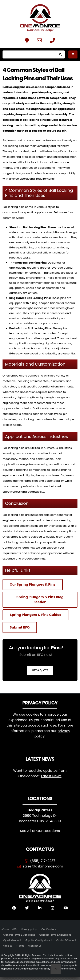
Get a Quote (40, 670)
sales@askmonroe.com (43, 866)
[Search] (29, 54)
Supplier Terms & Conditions (56, 935)
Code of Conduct (67, 940)
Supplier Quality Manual (39, 940)
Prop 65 (8, 946)
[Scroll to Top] (56, 969)
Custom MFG (9, 929)
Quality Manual (12, 940)
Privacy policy (29, 929)
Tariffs (21, 946)
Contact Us (35, 946)
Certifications (49, 929)
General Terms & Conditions (19, 935)
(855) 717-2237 (43, 861)
